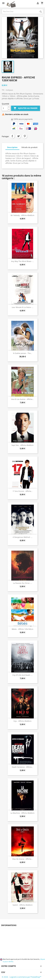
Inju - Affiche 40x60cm (22, 721)
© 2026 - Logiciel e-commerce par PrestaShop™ (22, 977)
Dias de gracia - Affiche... (22, 859)
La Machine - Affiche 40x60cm (22, 813)
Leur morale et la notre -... (23, 307)
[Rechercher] (22, 11)
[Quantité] (5, 108)
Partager (12, 136)
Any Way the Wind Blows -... (22, 261)
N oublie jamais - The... (23, 353)
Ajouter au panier (25, 108)
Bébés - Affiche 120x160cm (22, 629)
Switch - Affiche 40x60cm (23, 905)
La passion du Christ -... (23, 583)
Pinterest (25, 136)
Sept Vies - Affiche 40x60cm (22, 445)
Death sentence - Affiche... (22, 767)
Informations (9, 925)
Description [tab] (12, 147)
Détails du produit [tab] (30, 147)
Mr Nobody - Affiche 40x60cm (22, 215)
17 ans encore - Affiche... (23, 491)
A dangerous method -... (23, 537)
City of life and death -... (22, 675)
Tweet (18, 136)
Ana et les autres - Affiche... (23, 399)
